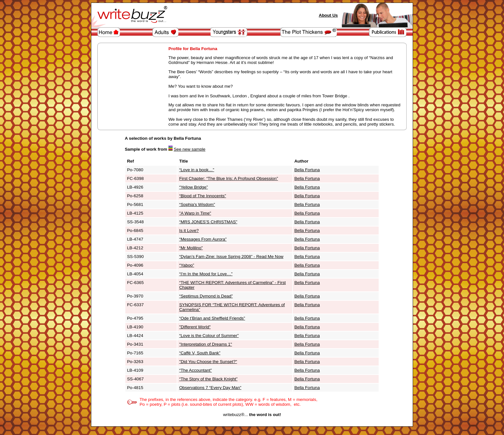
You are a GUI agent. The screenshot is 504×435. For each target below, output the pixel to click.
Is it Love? (189, 231)
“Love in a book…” (197, 170)
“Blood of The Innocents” (203, 196)
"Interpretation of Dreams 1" (205, 344)
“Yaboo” (186, 265)
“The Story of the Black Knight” (208, 379)
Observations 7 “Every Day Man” (210, 388)
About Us (328, 15)
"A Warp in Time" (195, 213)
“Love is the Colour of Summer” (209, 336)
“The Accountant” (195, 370)
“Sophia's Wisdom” (197, 204)
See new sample (189, 149)
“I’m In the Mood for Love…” (206, 274)
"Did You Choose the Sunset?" (208, 362)
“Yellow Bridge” (193, 187)
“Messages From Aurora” (203, 239)
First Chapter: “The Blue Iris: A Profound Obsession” (228, 178)
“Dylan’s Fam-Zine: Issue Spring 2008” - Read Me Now (231, 257)
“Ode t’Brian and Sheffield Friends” (212, 318)
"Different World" (195, 327)
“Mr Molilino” (191, 248)
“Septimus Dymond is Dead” (206, 296)
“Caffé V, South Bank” (200, 353)
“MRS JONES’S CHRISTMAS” (208, 222)
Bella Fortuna (307, 170)
